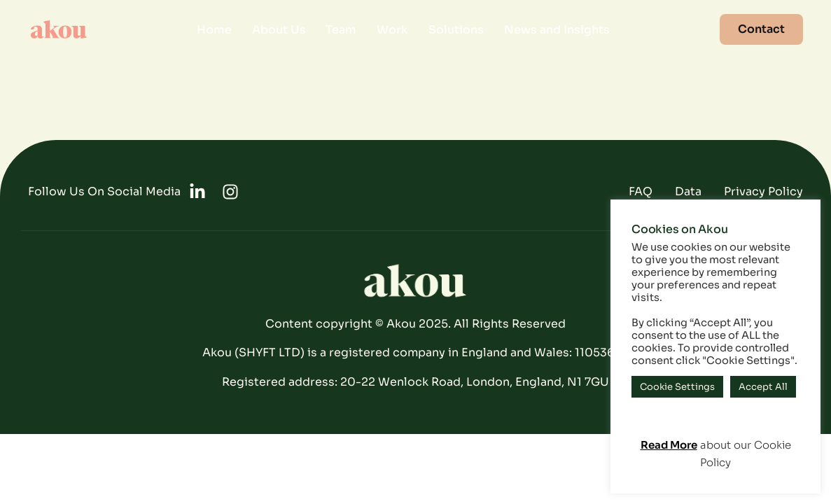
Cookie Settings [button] (677, 387)
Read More (669, 445)
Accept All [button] (763, 387)
